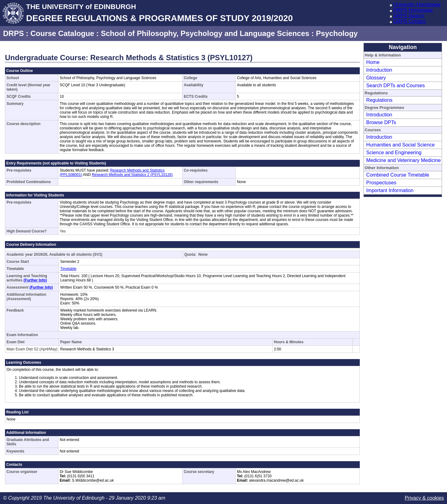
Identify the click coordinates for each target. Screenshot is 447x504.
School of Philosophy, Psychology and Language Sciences (205, 33)
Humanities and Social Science (401, 145)
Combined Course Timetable (398, 175)
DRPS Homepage (413, 10)
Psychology (337, 33)
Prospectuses (381, 183)
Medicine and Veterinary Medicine (404, 160)
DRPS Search (409, 16)
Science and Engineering (394, 153)
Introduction (379, 70)
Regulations (379, 100)
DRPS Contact (409, 21)
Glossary (376, 78)
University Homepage (417, 4)
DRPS (14, 33)
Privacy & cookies (424, 498)
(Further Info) (35, 280)
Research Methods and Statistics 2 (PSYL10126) (132, 175)
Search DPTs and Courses (396, 85)
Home (373, 62)
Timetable (68, 269)
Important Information (390, 190)
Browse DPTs (381, 122)
